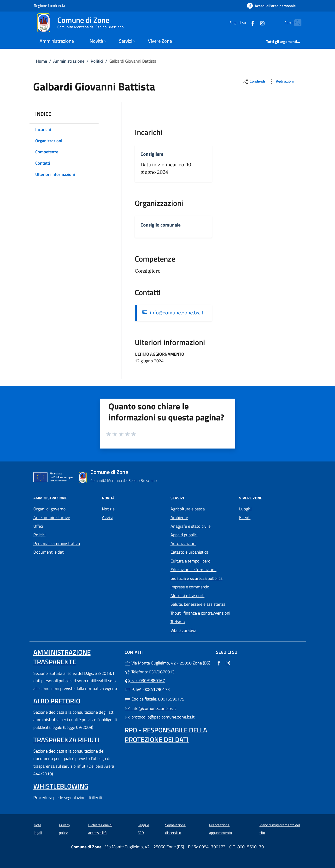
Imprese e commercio (190, 587)
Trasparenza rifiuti (66, 740)
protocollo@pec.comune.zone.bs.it (160, 717)
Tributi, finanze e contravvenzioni (200, 613)
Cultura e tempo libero (191, 561)
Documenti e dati (49, 552)
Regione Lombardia (49, 5)
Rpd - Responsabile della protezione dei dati (166, 735)
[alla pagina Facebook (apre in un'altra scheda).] (243, 23)
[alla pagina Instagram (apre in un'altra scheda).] (253, 23)
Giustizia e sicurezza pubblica (197, 578)
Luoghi (245, 509)
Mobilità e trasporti (188, 596)
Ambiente (179, 518)
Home (41, 61)
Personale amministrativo (57, 543)
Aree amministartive (52, 518)
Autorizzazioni (183, 543)
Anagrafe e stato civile (191, 526)
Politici (97, 61)
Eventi (245, 518)
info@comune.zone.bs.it (177, 313)
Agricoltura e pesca (188, 509)
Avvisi (107, 518)
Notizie (108, 509)
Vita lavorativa (183, 630)
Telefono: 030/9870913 (150, 672)
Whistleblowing (61, 786)
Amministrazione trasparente (62, 657)
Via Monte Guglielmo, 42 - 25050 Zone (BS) (167, 662)
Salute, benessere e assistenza (198, 604)
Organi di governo (50, 509)
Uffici (38, 526)
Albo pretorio (57, 701)
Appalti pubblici (184, 535)
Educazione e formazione (194, 570)
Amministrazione (69, 61)
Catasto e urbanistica (189, 552)
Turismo (178, 622)
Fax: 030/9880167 (145, 680)
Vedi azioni (281, 82)
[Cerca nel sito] (296, 23)
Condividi (254, 82)
